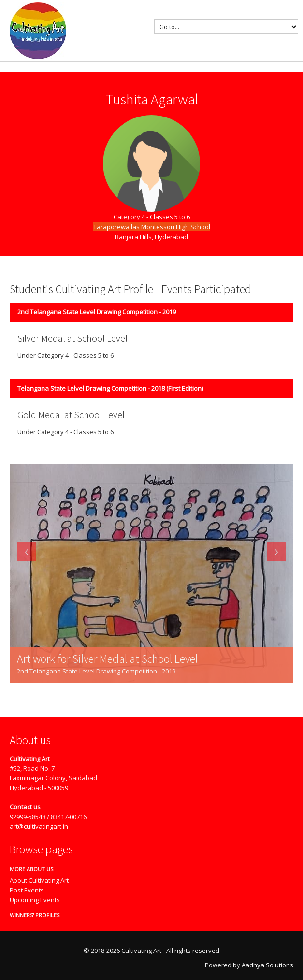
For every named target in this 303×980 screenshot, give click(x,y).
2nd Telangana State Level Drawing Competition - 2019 (97, 312)
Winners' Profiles (31, 915)
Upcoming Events (35, 900)
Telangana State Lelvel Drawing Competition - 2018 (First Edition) (110, 388)
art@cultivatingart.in (39, 826)
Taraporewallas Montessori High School (152, 227)
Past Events (27, 890)
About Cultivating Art (39, 880)
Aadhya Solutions (267, 965)
